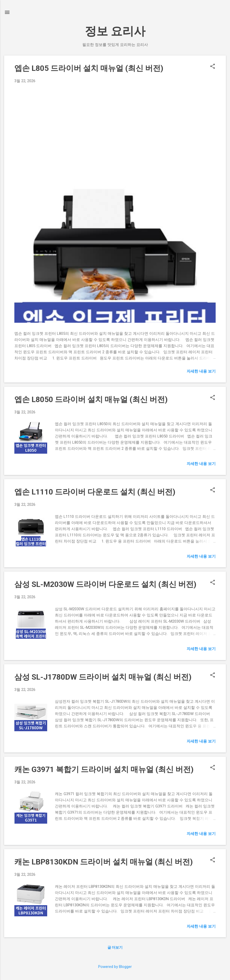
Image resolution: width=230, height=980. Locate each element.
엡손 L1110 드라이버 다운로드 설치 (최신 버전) (95, 492)
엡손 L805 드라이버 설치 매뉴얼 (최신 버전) (89, 68)
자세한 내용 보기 (201, 371)
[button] (213, 67)
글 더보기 (115, 947)
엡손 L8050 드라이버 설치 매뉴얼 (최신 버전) (91, 399)
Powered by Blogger (115, 967)
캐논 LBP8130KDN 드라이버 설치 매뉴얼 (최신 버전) (104, 862)
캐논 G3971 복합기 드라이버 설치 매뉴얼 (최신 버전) (104, 769)
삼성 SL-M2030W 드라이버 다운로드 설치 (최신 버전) (105, 584)
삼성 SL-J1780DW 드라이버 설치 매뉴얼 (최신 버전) (103, 677)
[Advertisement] (115, 122)
